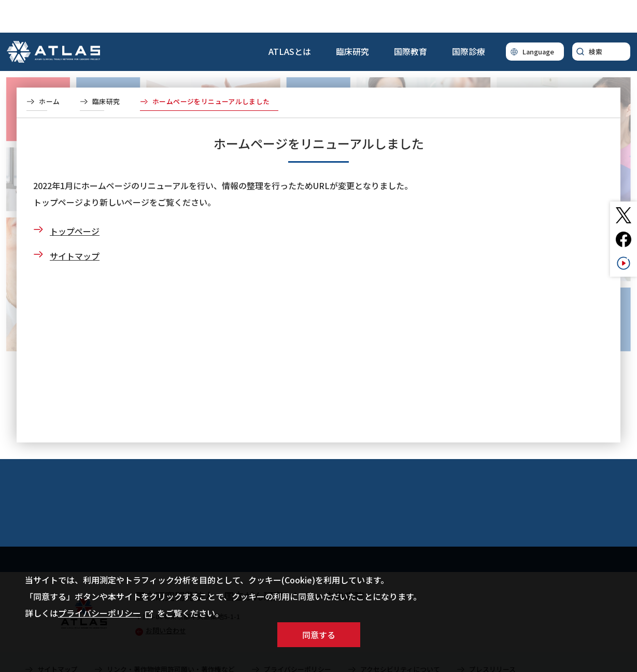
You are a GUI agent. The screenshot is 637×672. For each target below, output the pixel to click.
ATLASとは (290, 19)
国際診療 (469, 19)
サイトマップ (75, 223)
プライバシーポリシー (105, 613)
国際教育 (410, 19)
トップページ (75, 198)
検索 (596, 19)
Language (538, 19)
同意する (319, 635)
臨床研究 (352, 19)
